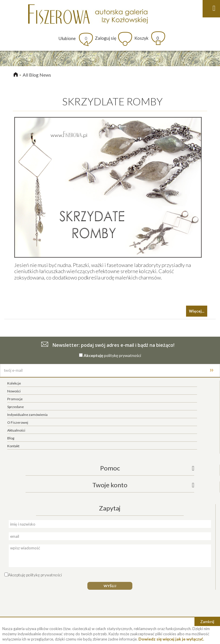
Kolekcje (14, 383)
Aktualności (16, 430)
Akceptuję (93, 355)
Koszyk (147, 38)
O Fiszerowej (18, 422)
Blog (11, 438)
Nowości (14, 391)
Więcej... (197, 311)
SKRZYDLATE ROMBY (112, 101)
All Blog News (37, 75)
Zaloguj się (106, 38)
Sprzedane (16, 407)
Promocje (15, 399)
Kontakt (13, 446)
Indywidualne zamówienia (27, 415)
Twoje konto (110, 485)
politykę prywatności (122, 355)
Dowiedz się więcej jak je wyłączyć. (171, 639)
